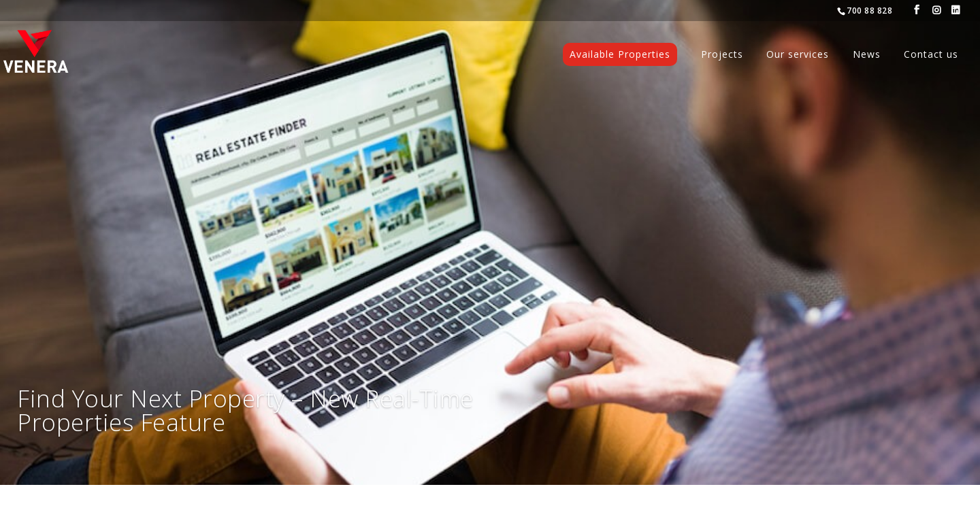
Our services (798, 55)
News (867, 55)
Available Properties (620, 54)
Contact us (931, 55)
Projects (722, 55)
